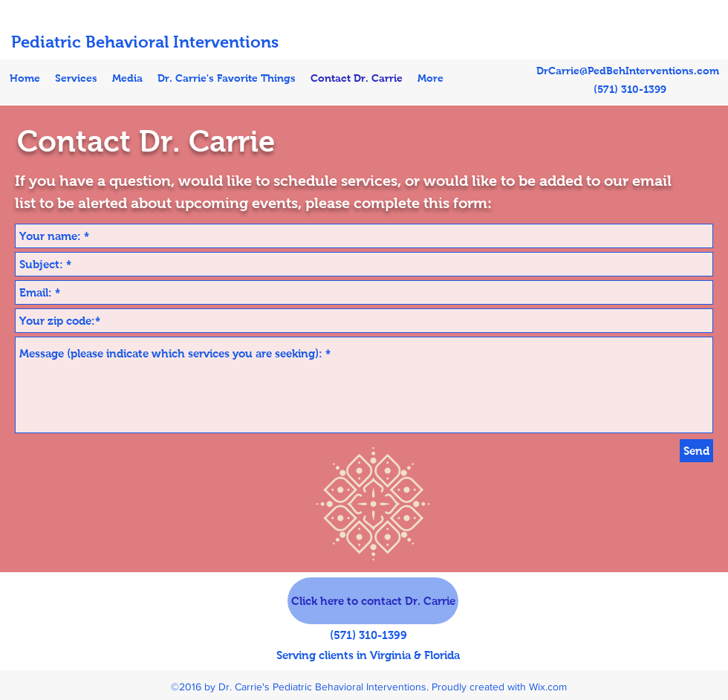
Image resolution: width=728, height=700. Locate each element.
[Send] (696, 451)
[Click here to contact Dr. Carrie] (373, 601)
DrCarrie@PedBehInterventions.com (628, 71)
